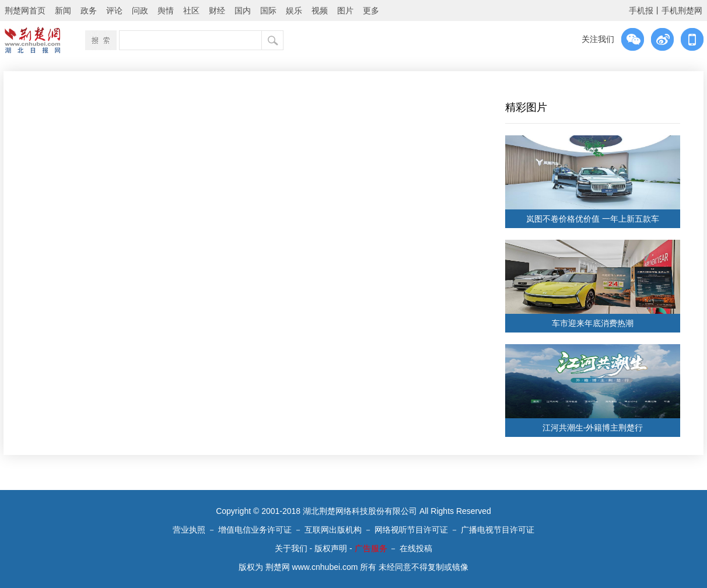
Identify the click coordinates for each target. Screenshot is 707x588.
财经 (217, 10)
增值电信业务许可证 (255, 530)
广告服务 (371, 548)
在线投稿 (416, 548)
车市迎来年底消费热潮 (593, 323)
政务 (89, 10)
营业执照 (189, 530)
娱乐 (294, 10)
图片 (345, 10)
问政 (140, 10)
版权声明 (331, 548)
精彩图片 (526, 107)
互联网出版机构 (333, 530)
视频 (320, 10)
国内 (243, 10)
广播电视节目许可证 (498, 530)
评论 (114, 10)
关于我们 (291, 548)
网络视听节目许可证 (411, 530)
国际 (268, 10)
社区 (191, 10)
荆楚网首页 (25, 10)
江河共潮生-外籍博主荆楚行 (593, 428)
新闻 (63, 10)
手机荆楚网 (682, 10)
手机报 (641, 10)
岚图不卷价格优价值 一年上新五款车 (593, 219)
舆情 (166, 10)
